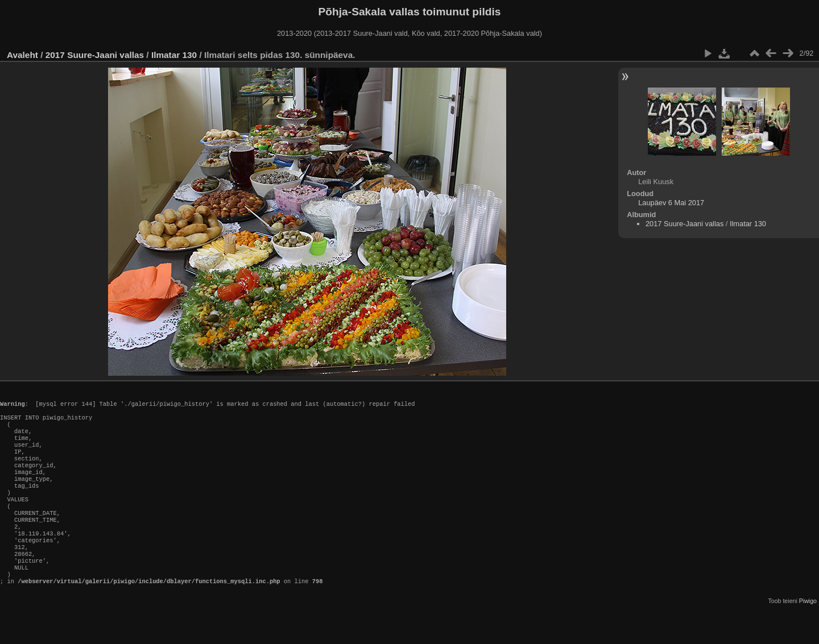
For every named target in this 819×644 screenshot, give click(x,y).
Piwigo (808, 635)
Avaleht (22, 55)
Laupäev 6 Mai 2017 (671, 203)
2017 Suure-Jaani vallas (95, 55)
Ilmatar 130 (174, 55)
